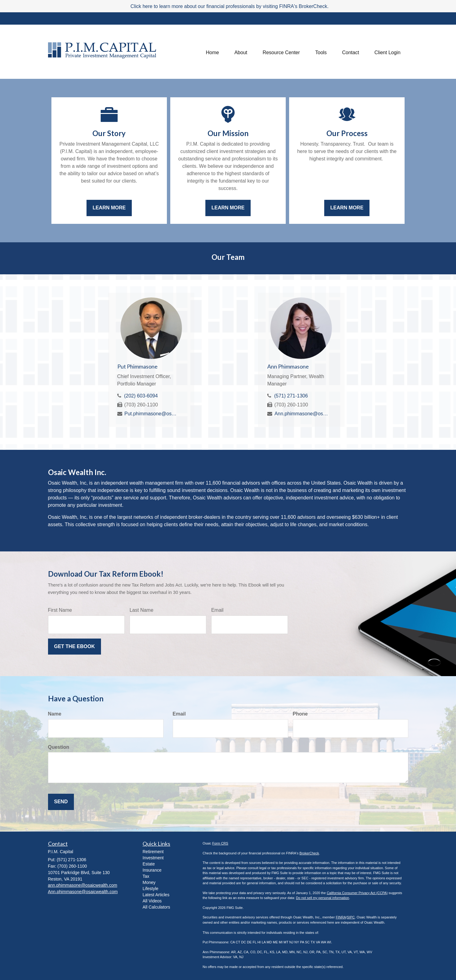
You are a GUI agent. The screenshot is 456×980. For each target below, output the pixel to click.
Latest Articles (156, 895)
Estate (149, 864)
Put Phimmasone (137, 366)
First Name (60, 610)
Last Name (141, 610)
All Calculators (156, 907)
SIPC (351, 917)
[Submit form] (75, 647)
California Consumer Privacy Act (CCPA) (357, 893)
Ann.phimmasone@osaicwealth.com (301, 414)
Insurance (152, 870)
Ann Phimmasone (288, 366)
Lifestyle (150, 889)
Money (149, 882)
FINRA (341, 917)
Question (59, 747)
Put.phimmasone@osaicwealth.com (151, 414)
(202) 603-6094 (141, 396)
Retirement (153, 852)
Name (55, 714)
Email (217, 610)
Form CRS (220, 843)
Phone (300, 714)
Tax (146, 876)
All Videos (152, 901)
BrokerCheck (309, 853)
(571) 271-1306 (291, 396)
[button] (241, 52)
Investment (153, 858)
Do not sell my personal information (322, 898)
